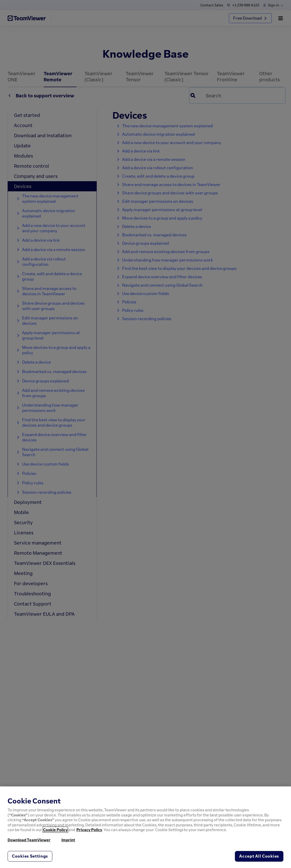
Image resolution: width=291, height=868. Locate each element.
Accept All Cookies (259, 856)
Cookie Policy (55, 830)
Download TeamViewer (29, 840)
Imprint (68, 840)
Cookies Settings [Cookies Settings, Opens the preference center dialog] (30, 856)
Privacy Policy (89, 830)
